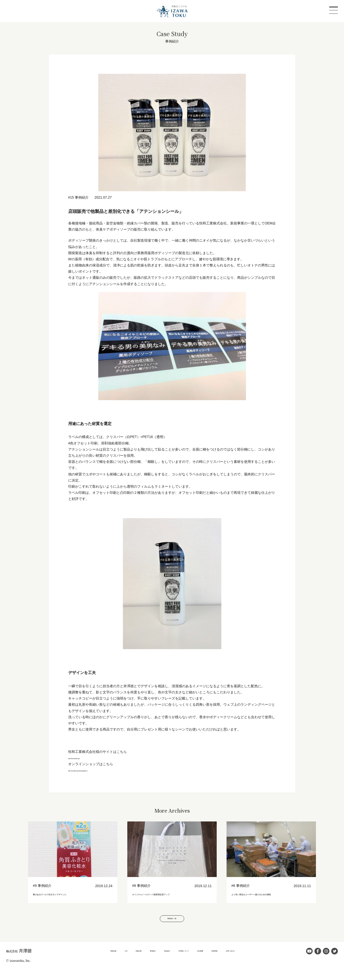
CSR (98, 960)
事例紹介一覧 (172, 926)
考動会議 (79, 960)
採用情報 (237, 960)
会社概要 (215, 960)
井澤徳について (188, 960)
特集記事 (116, 960)
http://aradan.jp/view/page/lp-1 (91, 770)
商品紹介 (160, 960)
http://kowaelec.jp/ (82, 758)
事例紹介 (138, 960)
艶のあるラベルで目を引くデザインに (71, 894)
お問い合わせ (262, 960)
